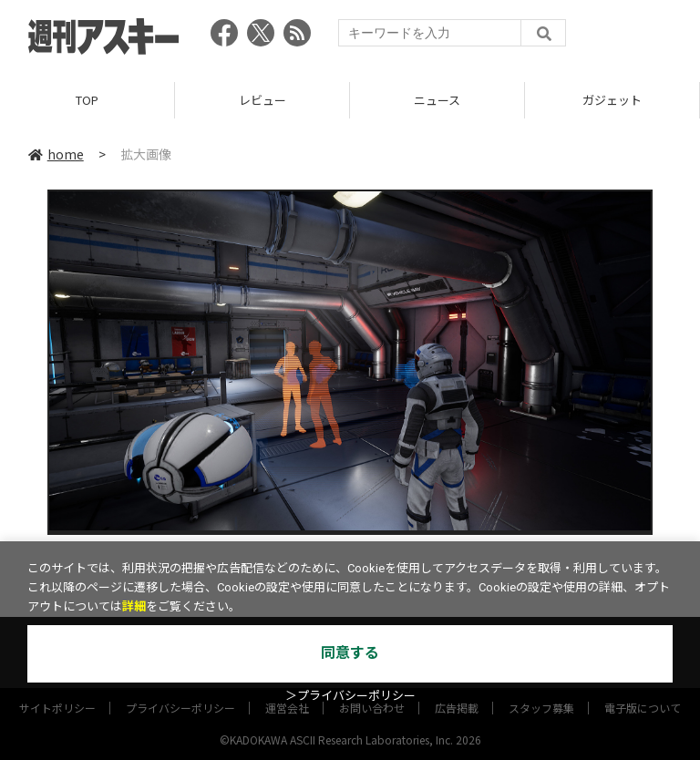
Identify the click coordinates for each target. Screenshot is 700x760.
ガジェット (612, 100)
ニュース (437, 100)
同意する (350, 653)
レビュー (262, 100)
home (56, 154)
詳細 (134, 606)
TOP (87, 100)
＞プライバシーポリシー (350, 696)
